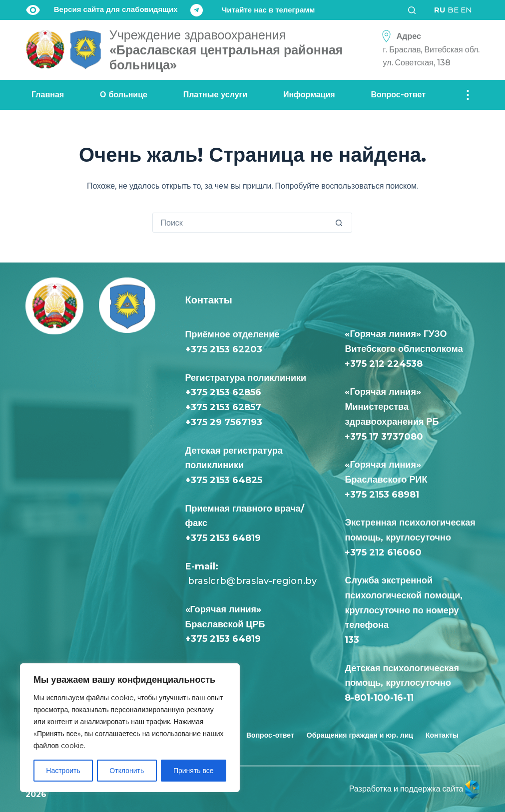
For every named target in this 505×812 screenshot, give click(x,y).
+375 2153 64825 (224, 480)
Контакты (442, 735)
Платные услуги (215, 95)
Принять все (194, 771)
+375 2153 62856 (223, 392)
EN (466, 10)
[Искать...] (242, 223)
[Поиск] (415, 10)
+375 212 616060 (386, 552)
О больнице (124, 95)
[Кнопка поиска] (342, 223)
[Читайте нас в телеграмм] (253, 10)
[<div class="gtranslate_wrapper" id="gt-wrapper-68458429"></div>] (453, 10)
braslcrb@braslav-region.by (251, 581)
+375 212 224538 (384, 364)
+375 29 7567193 (224, 422)
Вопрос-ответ (399, 95)
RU (440, 10)
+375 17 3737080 (384, 437)
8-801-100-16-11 (379, 698)
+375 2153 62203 (224, 349)
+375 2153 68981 (382, 495)
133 (354, 640)
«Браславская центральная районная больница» (226, 50)
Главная (48, 95)
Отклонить (127, 771)
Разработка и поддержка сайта (415, 789)
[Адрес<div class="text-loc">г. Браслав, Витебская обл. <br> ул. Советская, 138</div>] (428, 50)
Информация (309, 95)
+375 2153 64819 (223, 538)
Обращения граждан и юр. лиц (360, 735)
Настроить (63, 771)
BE (453, 10)
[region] (130, 728)
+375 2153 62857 (223, 407)
